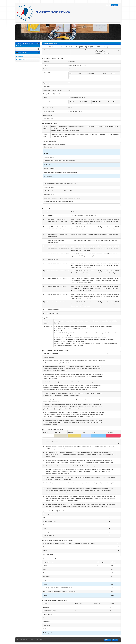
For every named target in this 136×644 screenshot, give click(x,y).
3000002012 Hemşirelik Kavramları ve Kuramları (27, 45)
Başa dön (115, 640)
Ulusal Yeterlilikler (21, 60)
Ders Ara (115, 5)
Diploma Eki (19, 56)
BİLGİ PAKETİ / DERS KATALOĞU (44, 12)
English (108, 5)
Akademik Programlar (22, 49)
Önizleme (107, 640)
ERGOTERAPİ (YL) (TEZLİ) (24, 53)
